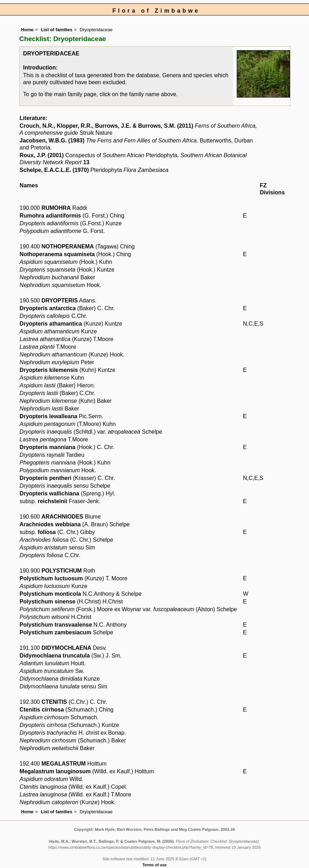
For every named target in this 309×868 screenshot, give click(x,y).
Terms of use (154, 865)
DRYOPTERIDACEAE (51, 54)
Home (27, 30)
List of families (56, 30)
